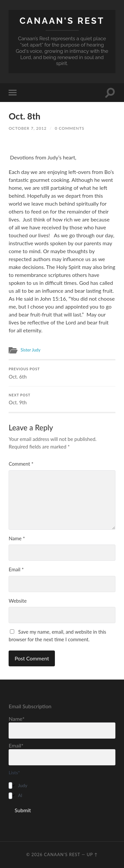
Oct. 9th (62, 399)
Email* (62, 754)
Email (16, 569)
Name (17, 538)
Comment (21, 464)
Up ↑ (92, 854)
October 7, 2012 (28, 128)
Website (18, 601)
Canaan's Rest (62, 21)
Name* (62, 727)
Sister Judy (30, 350)
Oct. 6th (62, 373)
